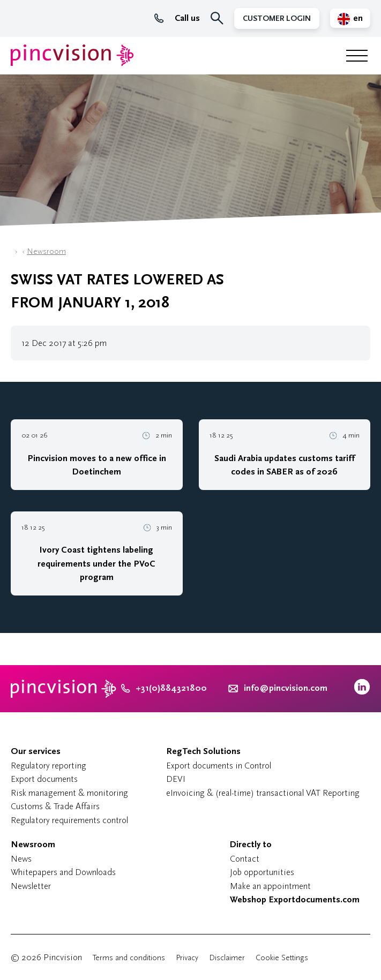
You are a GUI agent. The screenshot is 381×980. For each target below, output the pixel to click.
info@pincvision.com (286, 688)
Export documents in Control (219, 766)
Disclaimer (227, 958)
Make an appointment (270, 886)
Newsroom (46, 251)
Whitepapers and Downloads (63, 872)
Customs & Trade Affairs (55, 806)
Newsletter (31, 886)
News (21, 859)
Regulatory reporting (48, 766)
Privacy (187, 958)
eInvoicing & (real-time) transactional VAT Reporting (263, 793)
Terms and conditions (129, 958)
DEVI (176, 779)
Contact (245, 859)
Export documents (44, 779)
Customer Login (277, 18)
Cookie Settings (282, 958)
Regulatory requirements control (69, 820)
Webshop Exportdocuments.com (295, 900)
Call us (177, 18)
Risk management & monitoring (69, 793)
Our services (36, 751)
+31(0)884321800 (164, 688)
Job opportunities (262, 872)
